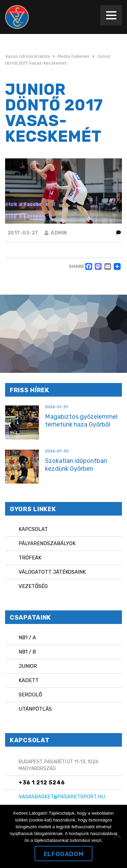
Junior (28, 666)
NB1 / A (27, 638)
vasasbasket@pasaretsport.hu (62, 797)
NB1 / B (27, 652)
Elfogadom (63, 854)
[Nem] (119, 836)
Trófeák (30, 558)
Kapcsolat (33, 529)
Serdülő (30, 695)
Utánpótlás (35, 709)
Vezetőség (33, 586)
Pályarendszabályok (47, 543)
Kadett (29, 680)
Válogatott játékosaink (52, 572)
